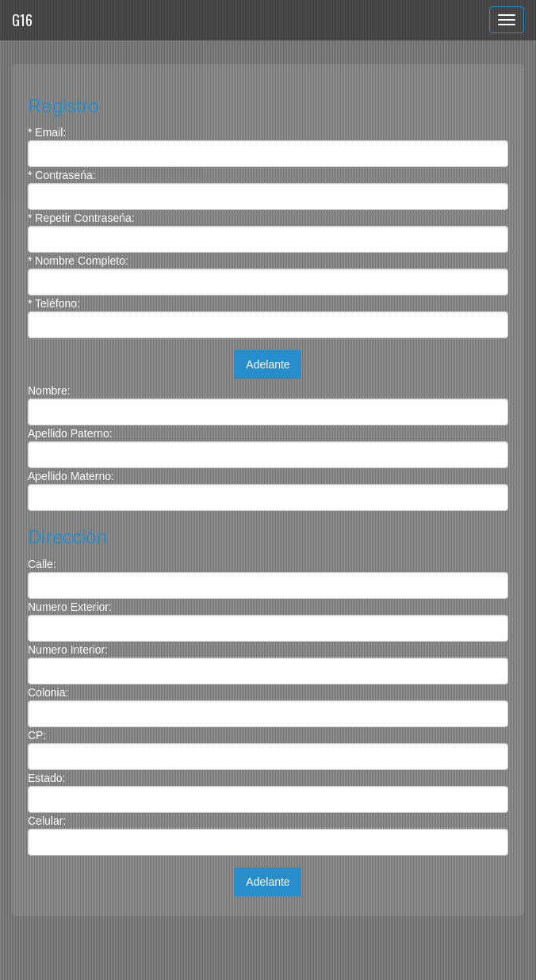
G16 (22, 20)
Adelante (268, 364)
